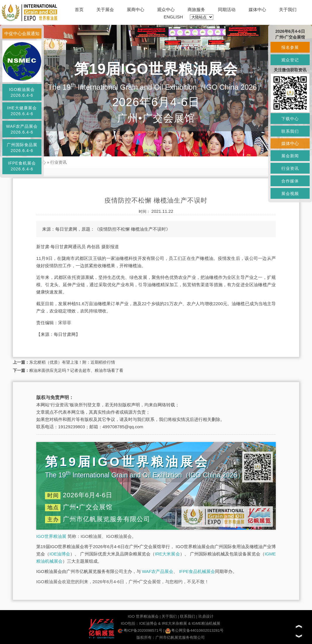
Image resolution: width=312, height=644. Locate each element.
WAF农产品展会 (158, 571)
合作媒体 (290, 181)
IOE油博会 (60, 554)
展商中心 (136, 10)
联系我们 (188, 616)
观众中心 (166, 10)
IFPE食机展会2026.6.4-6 (22, 166)
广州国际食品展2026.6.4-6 (22, 148)
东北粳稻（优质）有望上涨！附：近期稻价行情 (72, 362)
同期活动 (227, 10)
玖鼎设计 (206, 616)
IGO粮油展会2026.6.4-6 (22, 92)
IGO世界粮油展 (51, 536)
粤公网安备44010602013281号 (194, 630)
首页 (79, 10)
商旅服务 (196, 10)
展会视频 (290, 194)
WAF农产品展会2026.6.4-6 (22, 129)
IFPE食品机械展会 (197, 571)
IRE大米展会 (167, 554)
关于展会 (105, 10)
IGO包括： (130, 623)
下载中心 (290, 119)
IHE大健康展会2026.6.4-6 (22, 111)
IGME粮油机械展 (206, 623)
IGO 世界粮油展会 (143, 616)
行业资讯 (58, 162)
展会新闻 (290, 156)
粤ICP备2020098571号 (140, 630)
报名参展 (290, 47)
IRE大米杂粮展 (175, 623)
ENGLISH (173, 17)
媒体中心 (257, 10)
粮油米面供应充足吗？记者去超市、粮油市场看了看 (76, 370)
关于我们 (288, 10)
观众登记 (290, 60)
